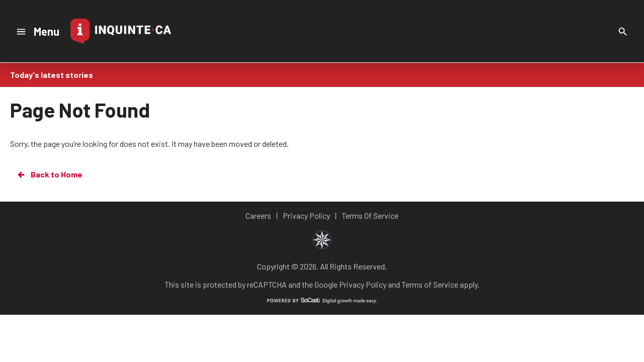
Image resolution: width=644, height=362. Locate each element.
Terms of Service (430, 284)
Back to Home (49, 174)
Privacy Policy (363, 284)
